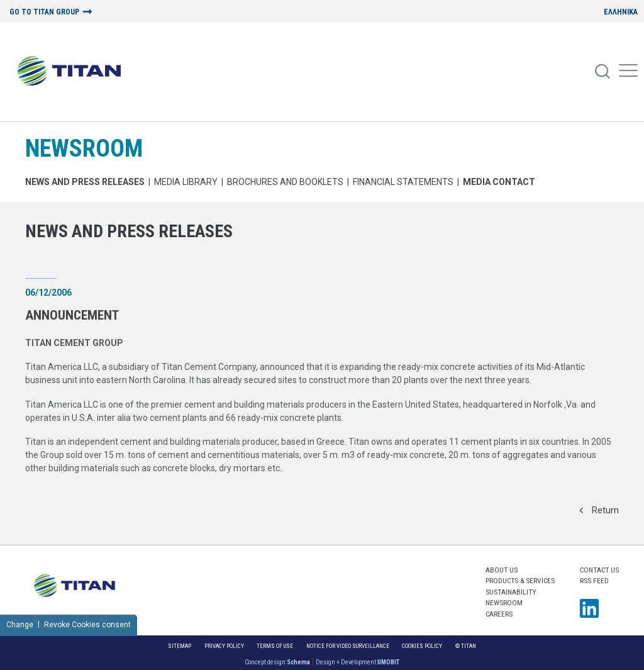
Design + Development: (358, 662)
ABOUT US (502, 570)
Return (599, 510)
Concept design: (277, 662)
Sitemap (180, 646)
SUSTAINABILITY (511, 592)
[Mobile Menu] (628, 72)
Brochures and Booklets (285, 182)
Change (20, 625)
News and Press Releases (85, 182)
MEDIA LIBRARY (186, 182)
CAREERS (499, 614)
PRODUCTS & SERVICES (520, 581)
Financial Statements (403, 182)
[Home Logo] (74, 72)
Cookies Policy (422, 646)
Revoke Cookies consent (87, 625)
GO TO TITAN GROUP (44, 12)
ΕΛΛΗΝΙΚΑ (621, 12)
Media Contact (499, 182)
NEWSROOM (84, 148)
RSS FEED (594, 581)
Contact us (599, 570)
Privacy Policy (224, 646)
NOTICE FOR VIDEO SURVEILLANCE (348, 646)
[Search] (603, 72)
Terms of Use (275, 646)
